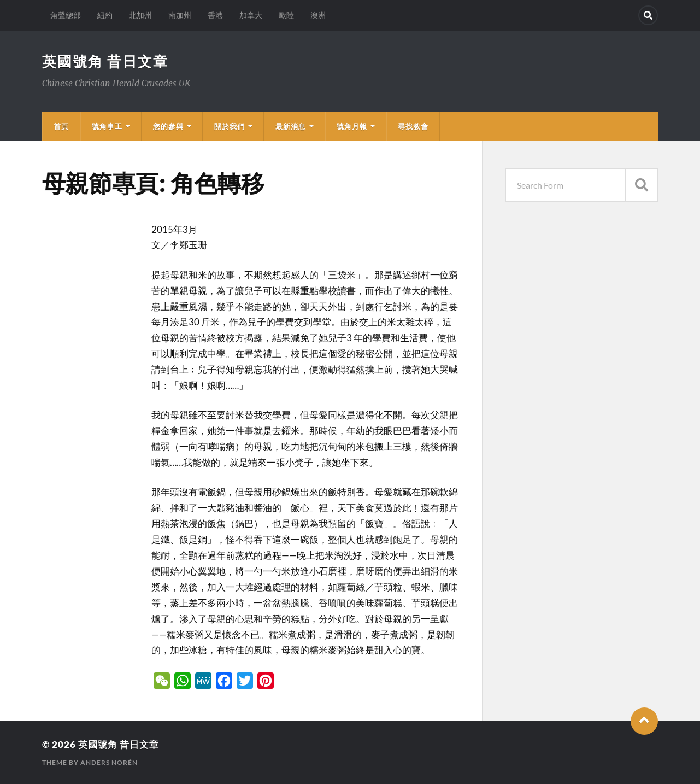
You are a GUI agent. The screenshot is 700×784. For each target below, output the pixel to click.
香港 (215, 15)
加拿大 (251, 15)
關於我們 (230, 126)
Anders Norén (109, 762)
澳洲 (318, 15)
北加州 (140, 15)
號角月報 (352, 126)
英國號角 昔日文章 (105, 61)
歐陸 (286, 15)
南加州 (180, 15)
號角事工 (107, 126)
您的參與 (168, 126)
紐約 (105, 15)
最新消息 (291, 126)
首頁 (61, 126)
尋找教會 (413, 126)
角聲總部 (66, 15)
